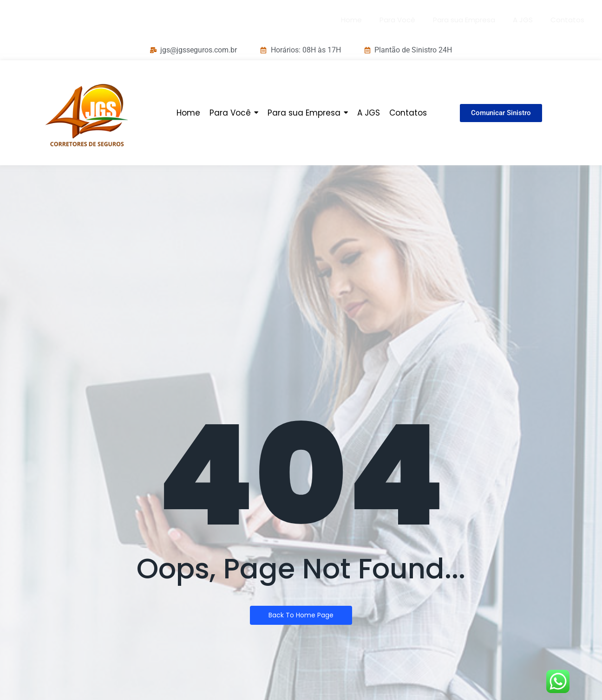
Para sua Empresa (464, 20)
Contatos (567, 20)
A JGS (523, 20)
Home (351, 20)
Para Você (397, 20)
